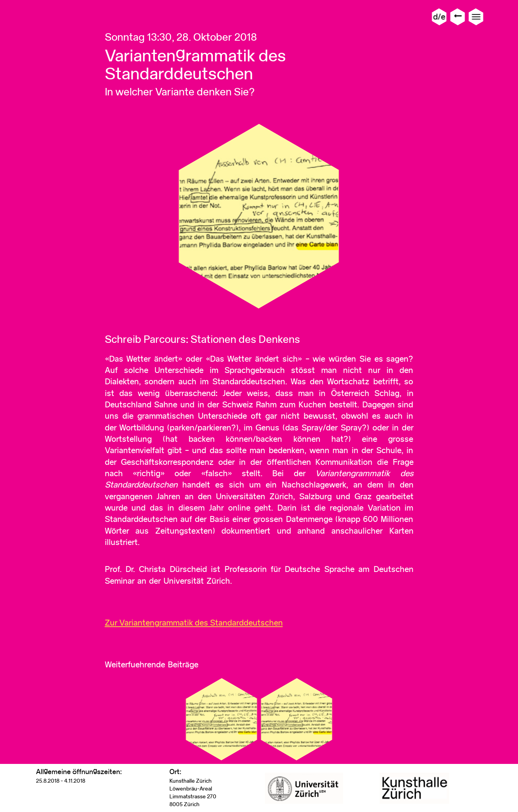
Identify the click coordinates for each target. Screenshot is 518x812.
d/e (439, 17)
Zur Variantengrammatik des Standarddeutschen (194, 623)
